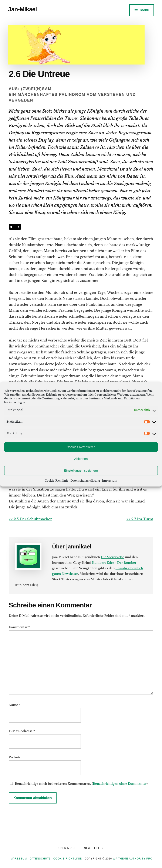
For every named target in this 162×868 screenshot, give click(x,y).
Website (15, 757)
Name (15, 705)
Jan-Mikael (22, 9)
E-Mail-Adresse (22, 731)
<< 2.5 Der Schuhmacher (30, 519)
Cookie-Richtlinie (57, 481)
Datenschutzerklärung (85, 481)
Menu (145, 10)
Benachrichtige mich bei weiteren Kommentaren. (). (79, 784)
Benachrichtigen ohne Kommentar (120, 784)
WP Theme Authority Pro (133, 859)
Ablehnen (81, 459)
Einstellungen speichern (81, 470)
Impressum (110, 481)
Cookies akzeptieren (81, 447)
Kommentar (19, 627)
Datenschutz (40, 859)
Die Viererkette (112, 557)
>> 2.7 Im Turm (140, 519)
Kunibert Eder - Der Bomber (114, 563)
